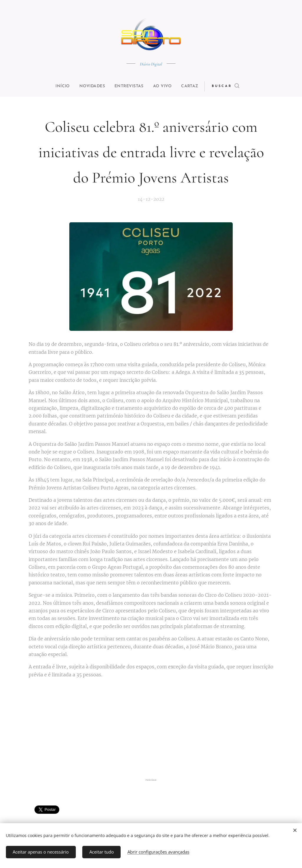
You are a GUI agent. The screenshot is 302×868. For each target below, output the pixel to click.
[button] (235, 86)
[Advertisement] (151, 729)
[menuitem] (57, 86)
